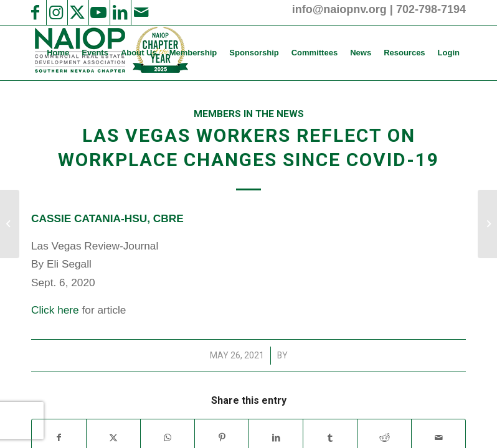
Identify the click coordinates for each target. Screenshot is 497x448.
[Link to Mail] (141, 12)
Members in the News (249, 114)
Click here (55, 310)
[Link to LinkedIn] (120, 12)
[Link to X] (77, 12)
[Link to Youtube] (98, 12)
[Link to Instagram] (56, 12)
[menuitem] (58, 53)
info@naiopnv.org (339, 9)
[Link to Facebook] (35, 12)
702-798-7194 (431, 9)
